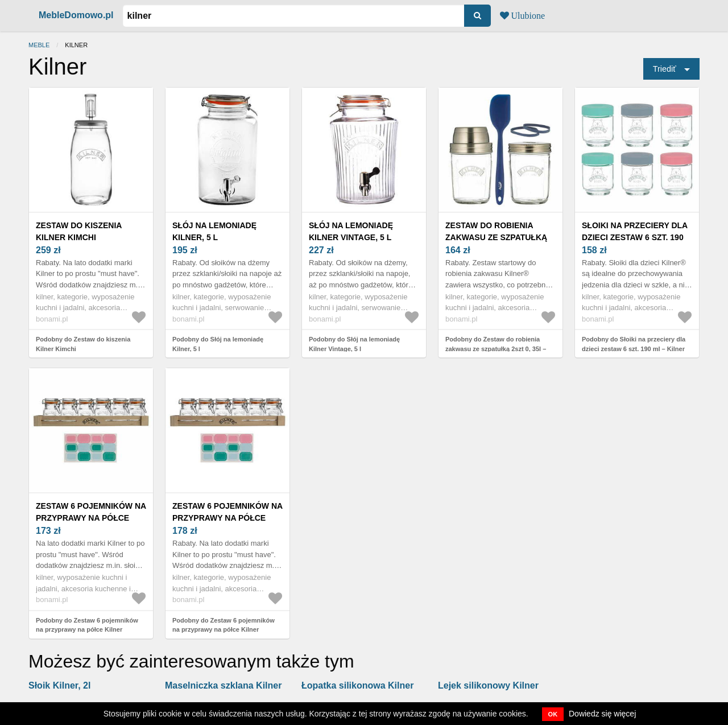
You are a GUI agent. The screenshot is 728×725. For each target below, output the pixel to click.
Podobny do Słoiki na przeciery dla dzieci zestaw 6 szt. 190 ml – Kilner (634, 344)
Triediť (665, 69)
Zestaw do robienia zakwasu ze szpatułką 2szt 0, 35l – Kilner (496, 237)
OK (553, 714)
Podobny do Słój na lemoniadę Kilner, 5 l (218, 344)
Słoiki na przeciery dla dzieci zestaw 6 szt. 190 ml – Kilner (635, 237)
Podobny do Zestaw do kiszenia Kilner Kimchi (83, 344)
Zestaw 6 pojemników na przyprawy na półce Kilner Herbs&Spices (91, 518)
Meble (39, 45)
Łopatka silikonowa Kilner (357, 685)
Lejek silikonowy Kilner (488, 685)
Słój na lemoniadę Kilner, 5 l (214, 231)
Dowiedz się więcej (602, 714)
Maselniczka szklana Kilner (223, 685)
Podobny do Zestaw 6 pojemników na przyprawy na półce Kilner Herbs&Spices (87, 630)
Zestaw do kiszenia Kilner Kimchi (79, 231)
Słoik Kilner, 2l (59, 685)
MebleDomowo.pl (76, 15)
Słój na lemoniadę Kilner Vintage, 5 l (351, 231)
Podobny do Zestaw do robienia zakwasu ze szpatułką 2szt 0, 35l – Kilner (496, 349)
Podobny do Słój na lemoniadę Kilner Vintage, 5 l (354, 344)
